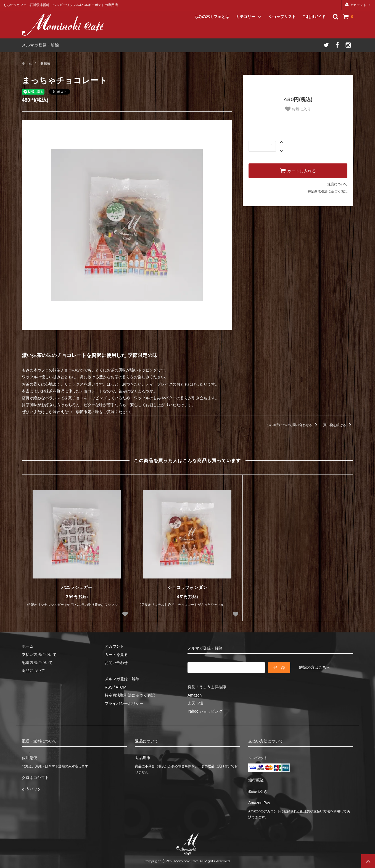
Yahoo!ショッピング (205, 711)
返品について (337, 184)
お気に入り (298, 109)
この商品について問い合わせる (293, 425)
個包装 (45, 63)
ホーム (27, 63)
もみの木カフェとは (212, 17)
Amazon (195, 695)
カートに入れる (298, 171)
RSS (109, 687)
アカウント (358, 5)
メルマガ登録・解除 (40, 45)
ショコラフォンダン (187, 587)
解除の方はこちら (315, 667)
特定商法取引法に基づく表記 (130, 695)
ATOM (121, 687)
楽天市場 (195, 703)
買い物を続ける (338, 425)
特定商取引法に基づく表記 (328, 191)
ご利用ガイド (314, 17)
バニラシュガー (77, 587)
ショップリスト (282, 17)
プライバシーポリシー (124, 703)
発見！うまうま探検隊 (207, 687)
